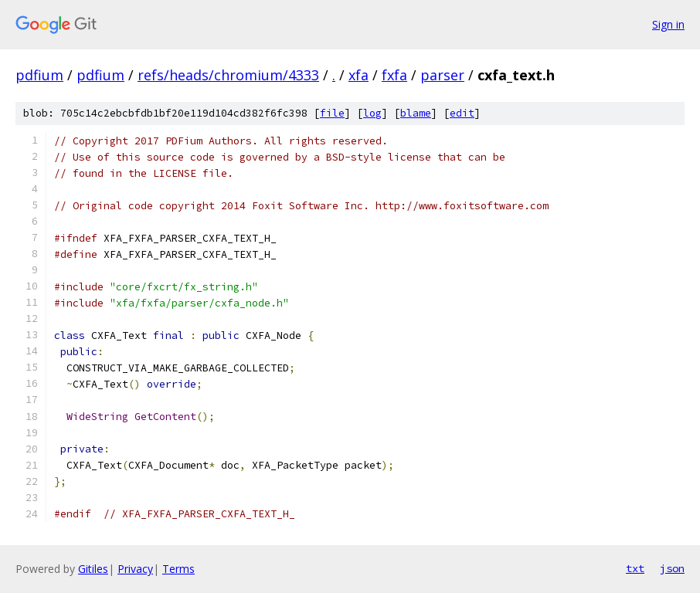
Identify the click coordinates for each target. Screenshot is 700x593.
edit (462, 113)
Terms (178, 569)
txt (635, 568)
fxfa (394, 75)
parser (442, 75)
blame (416, 113)
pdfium (39, 75)
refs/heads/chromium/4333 (228, 75)
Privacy (135, 569)
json (672, 568)
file (332, 113)
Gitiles (93, 569)
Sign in (668, 24)
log (372, 113)
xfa (358, 75)
